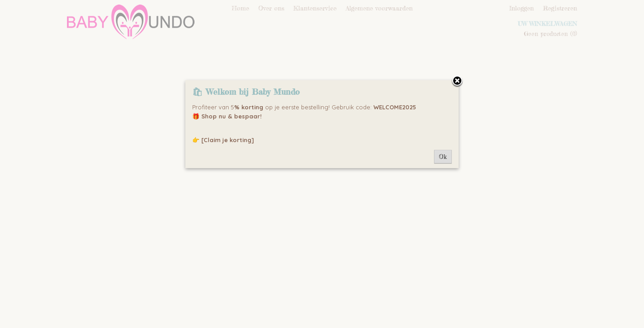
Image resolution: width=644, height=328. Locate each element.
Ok (443, 157)
